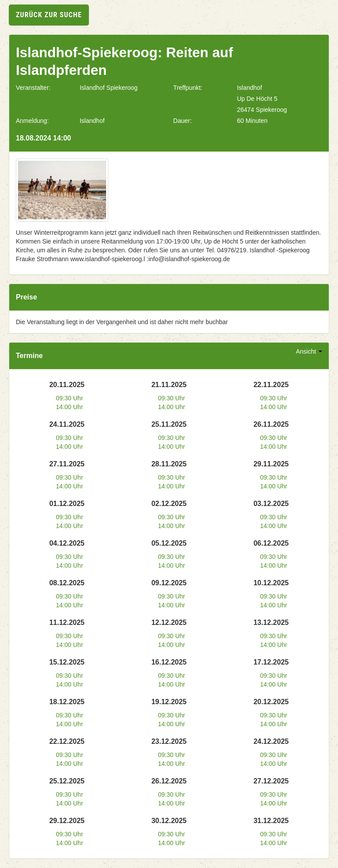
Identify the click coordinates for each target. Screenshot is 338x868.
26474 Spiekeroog (262, 110)
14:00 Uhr (69, 407)
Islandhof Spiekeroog (109, 88)
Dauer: (183, 121)
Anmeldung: (32, 121)
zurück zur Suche (49, 15)
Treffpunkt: (188, 88)
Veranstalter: (33, 88)
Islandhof (249, 88)
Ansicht (309, 351)
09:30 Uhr (69, 398)
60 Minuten (252, 121)
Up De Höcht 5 (257, 99)
